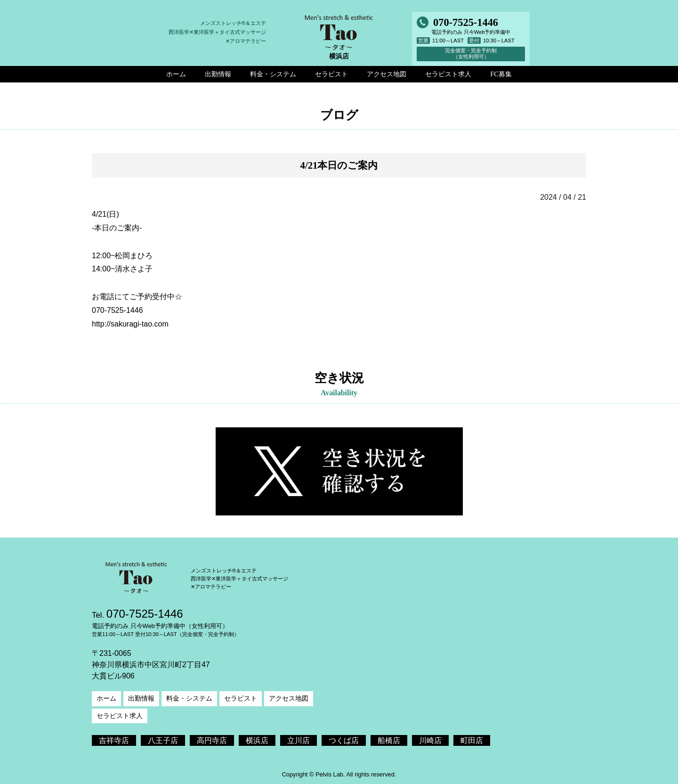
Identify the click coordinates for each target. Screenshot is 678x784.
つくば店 (344, 740)
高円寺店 (212, 740)
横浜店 (257, 740)
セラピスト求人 (120, 716)
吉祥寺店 (114, 740)
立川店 (299, 740)
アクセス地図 (289, 698)
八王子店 (163, 740)
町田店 (472, 740)
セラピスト (241, 698)
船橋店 (389, 740)
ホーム (106, 698)
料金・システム (189, 698)
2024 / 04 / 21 (563, 197)
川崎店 (430, 740)
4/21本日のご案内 (339, 165)
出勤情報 (141, 698)
